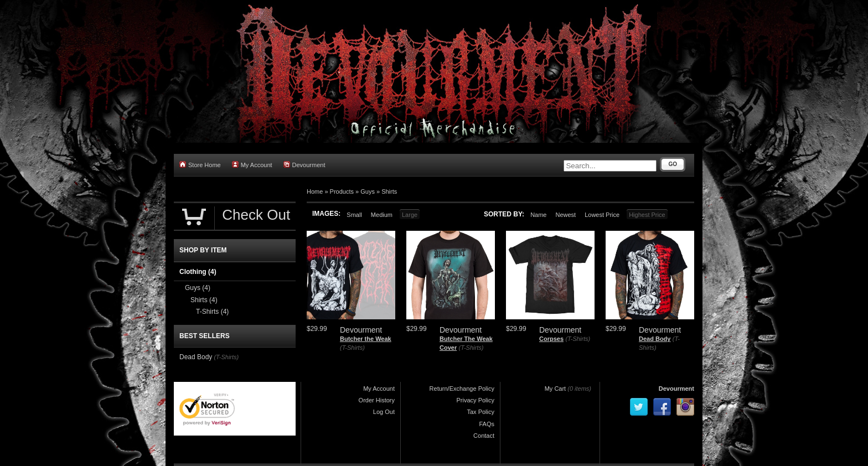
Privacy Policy (476, 400)
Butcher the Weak (366, 339)
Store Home (200, 165)
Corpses (551, 339)
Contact (484, 436)
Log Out (384, 412)
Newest (565, 215)
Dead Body (655, 339)
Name (538, 215)
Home (315, 191)
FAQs (487, 424)
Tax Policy (480, 412)
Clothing (198, 272)
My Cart (556, 389)
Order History (377, 400)
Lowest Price (602, 215)
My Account (252, 165)
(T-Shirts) (352, 348)
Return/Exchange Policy (462, 389)
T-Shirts (212, 312)
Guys (368, 191)
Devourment (304, 165)
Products (342, 191)
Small (354, 215)
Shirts (389, 191)
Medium (382, 215)
